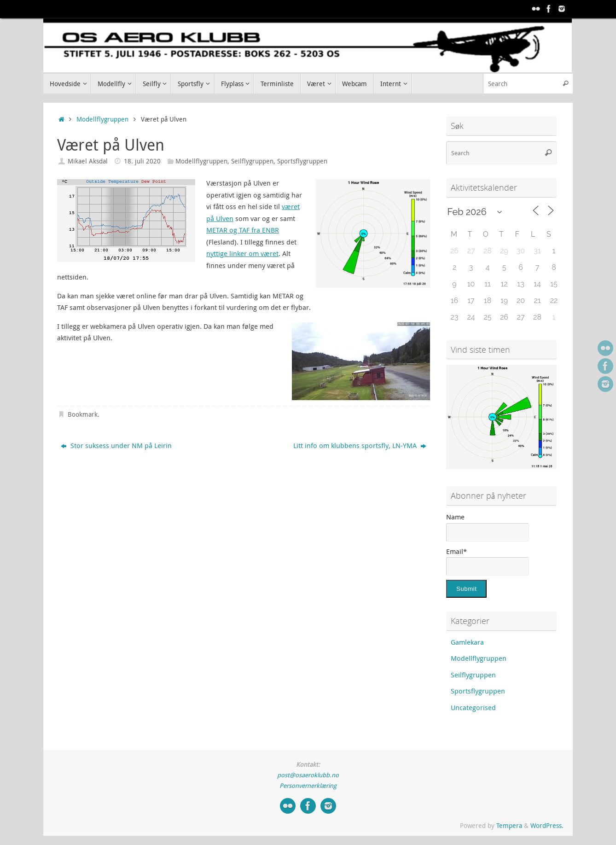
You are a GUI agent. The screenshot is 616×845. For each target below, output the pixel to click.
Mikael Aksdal (88, 161)
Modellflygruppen (102, 119)
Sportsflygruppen (302, 161)
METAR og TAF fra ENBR (243, 230)
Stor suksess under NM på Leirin (116, 445)
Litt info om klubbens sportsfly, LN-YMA (360, 445)
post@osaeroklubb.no (308, 775)
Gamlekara (467, 642)
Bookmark (83, 414)
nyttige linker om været (242, 253)
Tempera (509, 826)
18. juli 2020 (142, 161)
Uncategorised (473, 707)
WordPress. (547, 826)
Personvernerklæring (308, 786)
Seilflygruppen (252, 161)
